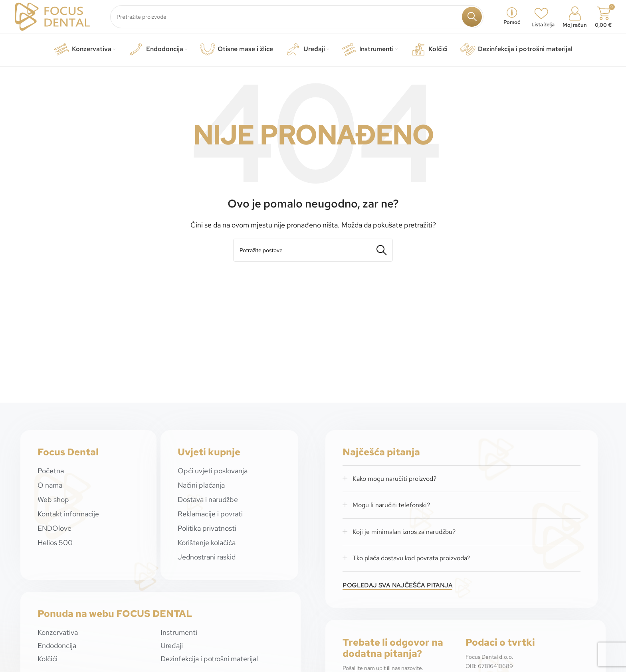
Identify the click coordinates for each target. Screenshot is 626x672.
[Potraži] (297, 18)
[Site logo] (52, 17)
